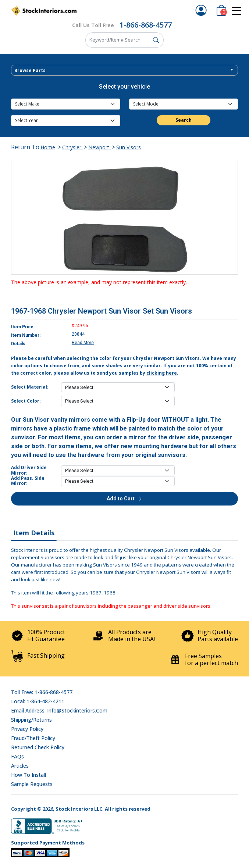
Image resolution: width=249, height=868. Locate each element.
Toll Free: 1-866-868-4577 (42, 692)
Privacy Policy (27, 729)
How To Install (29, 775)
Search (184, 120)
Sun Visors (129, 147)
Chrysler (72, 147)
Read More (83, 343)
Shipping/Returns (31, 720)
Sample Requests (32, 784)
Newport (99, 147)
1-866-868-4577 (146, 25)
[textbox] (125, 71)
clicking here (162, 373)
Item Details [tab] (34, 533)
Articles (20, 766)
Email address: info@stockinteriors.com (59, 710)
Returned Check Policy (38, 747)
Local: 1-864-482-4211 (38, 701)
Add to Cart (125, 499)
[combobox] (125, 70)
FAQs (17, 756)
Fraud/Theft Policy (33, 738)
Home (48, 147)
